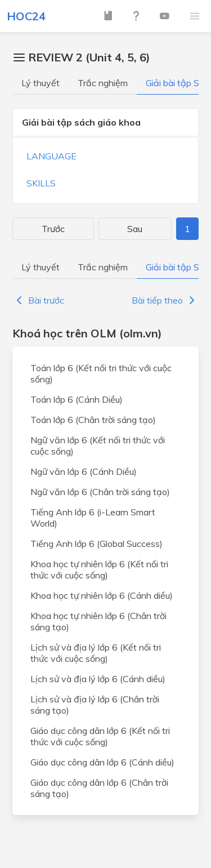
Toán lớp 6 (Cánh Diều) (77, 399)
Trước (53, 229)
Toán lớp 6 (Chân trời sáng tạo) (93, 420)
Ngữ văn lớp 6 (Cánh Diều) (84, 471)
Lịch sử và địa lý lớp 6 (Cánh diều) (98, 679)
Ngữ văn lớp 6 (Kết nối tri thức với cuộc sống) (98, 446)
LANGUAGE (51, 156)
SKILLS (41, 183)
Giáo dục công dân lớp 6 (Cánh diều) (102, 762)
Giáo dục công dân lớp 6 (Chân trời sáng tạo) (99, 788)
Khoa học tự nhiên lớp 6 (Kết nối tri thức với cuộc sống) (99, 569)
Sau (135, 229)
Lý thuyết (41, 83)
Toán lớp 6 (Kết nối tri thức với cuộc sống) (101, 373)
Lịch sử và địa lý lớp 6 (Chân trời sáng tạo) (95, 705)
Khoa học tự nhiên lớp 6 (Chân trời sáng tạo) (98, 621)
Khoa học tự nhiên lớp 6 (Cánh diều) (102, 595)
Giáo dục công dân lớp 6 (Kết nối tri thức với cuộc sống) (100, 736)
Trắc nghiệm (103, 83)
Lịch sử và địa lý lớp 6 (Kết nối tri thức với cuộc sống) (96, 653)
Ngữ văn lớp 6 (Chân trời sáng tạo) (100, 492)
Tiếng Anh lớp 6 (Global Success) (96, 544)
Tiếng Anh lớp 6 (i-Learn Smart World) (93, 518)
